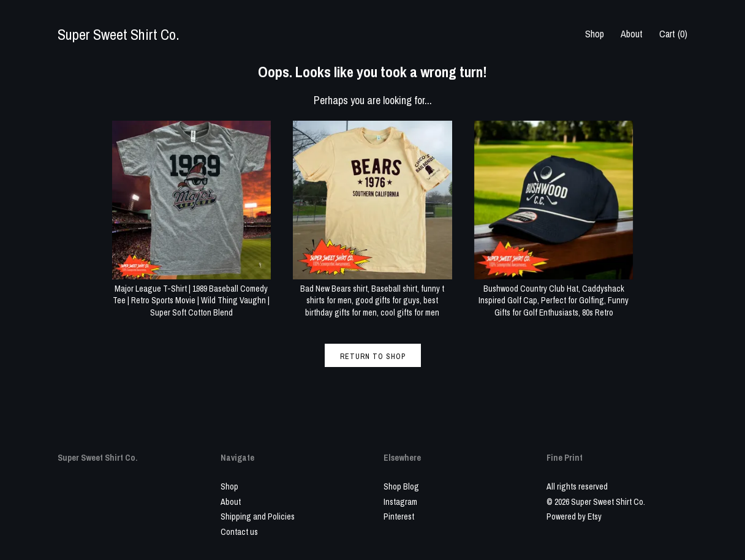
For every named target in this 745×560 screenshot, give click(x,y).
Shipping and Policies (258, 516)
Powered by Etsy (574, 516)
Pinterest (399, 516)
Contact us (239, 532)
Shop (595, 34)
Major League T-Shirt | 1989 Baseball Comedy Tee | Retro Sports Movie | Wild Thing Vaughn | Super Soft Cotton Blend (192, 294)
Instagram (400, 502)
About (632, 34)
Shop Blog (401, 486)
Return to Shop (373, 357)
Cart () (673, 34)
